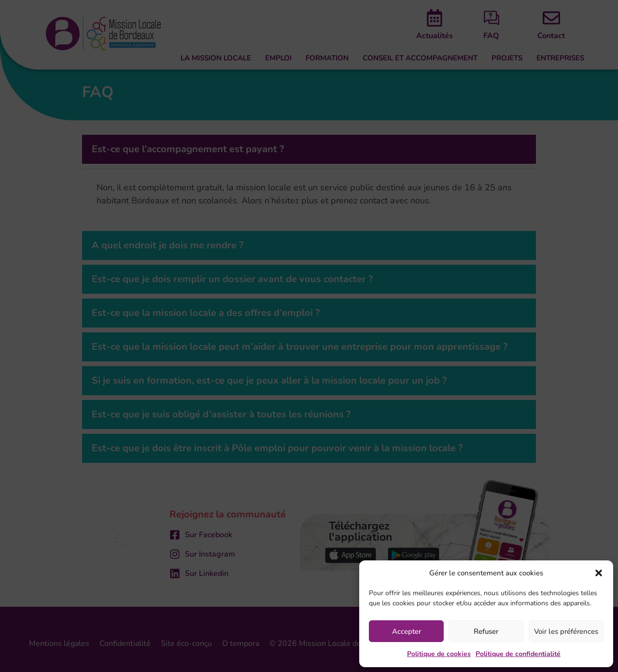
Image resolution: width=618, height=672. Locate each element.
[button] (599, 573)
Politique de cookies (439, 654)
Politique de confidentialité (518, 654)
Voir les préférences (566, 631)
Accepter (407, 631)
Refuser (486, 631)
